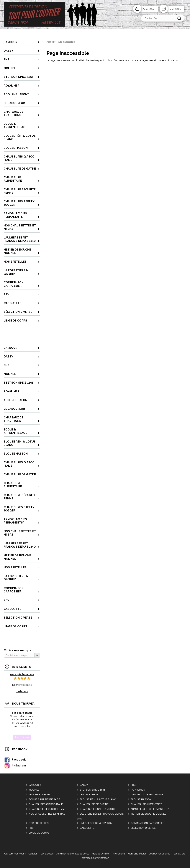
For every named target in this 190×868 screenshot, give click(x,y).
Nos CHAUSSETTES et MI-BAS (47, 814)
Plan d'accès (46, 854)
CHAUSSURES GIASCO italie (46, 804)
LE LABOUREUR (89, 795)
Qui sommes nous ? (15, 854)
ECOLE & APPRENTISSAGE (44, 799)
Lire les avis (22, 691)
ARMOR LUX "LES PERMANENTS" (150, 809)
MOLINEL (34, 790)
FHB (133, 785)
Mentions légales (137, 854)
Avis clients (119, 854)
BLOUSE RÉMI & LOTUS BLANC (98, 799)
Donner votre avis (22, 685)
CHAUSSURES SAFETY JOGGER (99, 809)
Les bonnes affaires (159, 854)
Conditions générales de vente (73, 854)
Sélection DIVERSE (143, 828)
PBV (31, 828)
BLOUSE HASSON (141, 799)
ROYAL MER (138, 790)
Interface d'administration (95, 858)
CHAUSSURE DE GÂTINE (94, 804)
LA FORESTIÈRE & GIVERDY (96, 823)
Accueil (50, 42)
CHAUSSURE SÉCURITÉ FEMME (47, 809)
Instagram (15, 765)
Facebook (15, 759)
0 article (149, 9)
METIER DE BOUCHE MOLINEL (148, 814)
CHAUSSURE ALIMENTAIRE (146, 804)
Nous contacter (22, 726)
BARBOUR (35, 785)
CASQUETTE (87, 828)
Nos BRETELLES (39, 823)
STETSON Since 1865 (92, 790)
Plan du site (179, 854)
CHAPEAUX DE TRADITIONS (147, 795)
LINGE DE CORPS (39, 833)
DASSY (84, 785)
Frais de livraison (101, 854)
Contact (175, 9)
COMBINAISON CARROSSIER (148, 823)
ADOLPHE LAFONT (39, 795)
